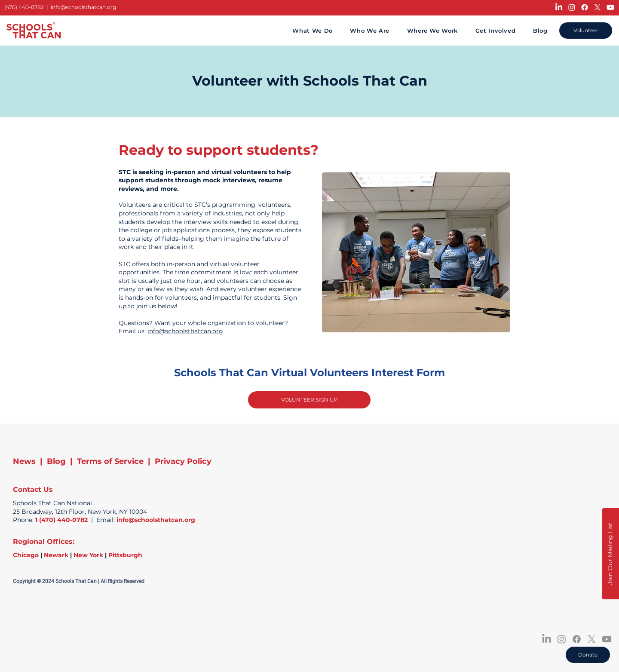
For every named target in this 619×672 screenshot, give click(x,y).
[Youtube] (610, 7)
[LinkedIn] (559, 7)
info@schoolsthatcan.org (83, 7)
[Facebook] (585, 7)
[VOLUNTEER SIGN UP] (309, 400)
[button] (610, 554)
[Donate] (588, 655)
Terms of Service (110, 461)
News (24, 461)
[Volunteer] (586, 31)
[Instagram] (572, 7)
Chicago (26, 555)
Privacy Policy (183, 461)
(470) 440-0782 (24, 7)
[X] (598, 7)
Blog (56, 461)
